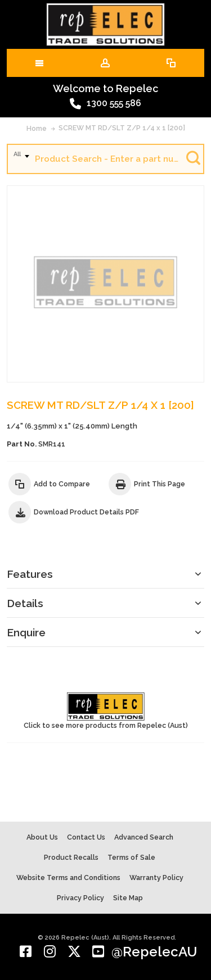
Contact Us (86, 837)
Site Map (128, 898)
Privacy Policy (80, 898)
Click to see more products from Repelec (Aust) (106, 711)
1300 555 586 (105, 104)
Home (37, 128)
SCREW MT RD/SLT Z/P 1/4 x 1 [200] (122, 128)
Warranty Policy (156, 878)
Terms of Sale (131, 857)
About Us (42, 837)
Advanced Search (144, 837)
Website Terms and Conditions (68, 878)
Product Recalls (71, 857)
